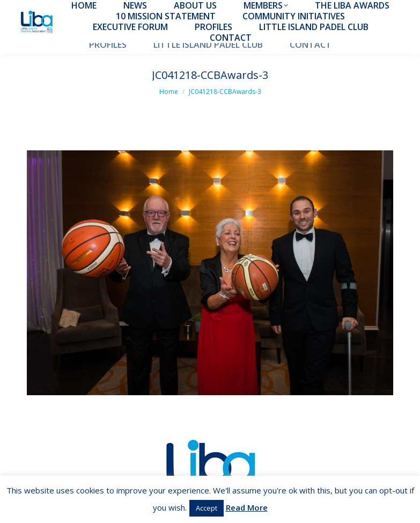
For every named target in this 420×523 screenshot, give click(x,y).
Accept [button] (207, 508)
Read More (247, 507)
